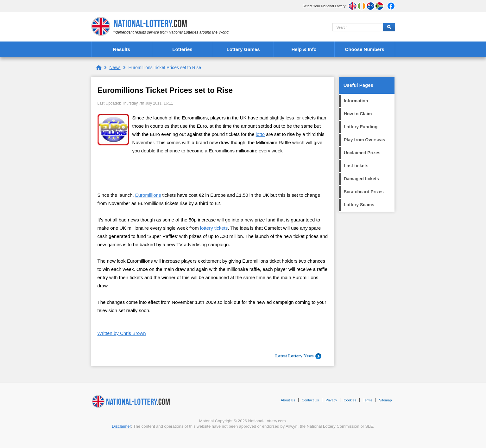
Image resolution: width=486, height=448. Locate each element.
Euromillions (148, 195)
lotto (260, 134)
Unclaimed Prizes (362, 153)
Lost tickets (356, 166)
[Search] (358, 27)
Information (356, 101)
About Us (288, 400)
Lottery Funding (361, 127)
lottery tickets (214, 228)
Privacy (331, 400)
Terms (368, 400)
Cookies (350, 400)
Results (122, 49)
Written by (122, 333)
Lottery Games (243, 49)
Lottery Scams (359, 205)
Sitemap (385, 400)
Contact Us (310, 400)
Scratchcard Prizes (364, 192)
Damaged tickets (361, 179)
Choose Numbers (364, 49)
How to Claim (358, 114)
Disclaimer (121, 426)
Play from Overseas (365, 140)
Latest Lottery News (294, 356)
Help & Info (304, 49)
